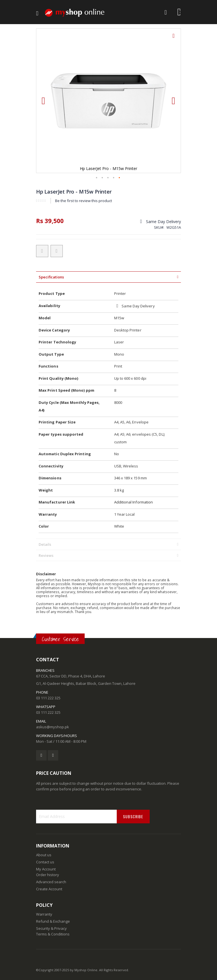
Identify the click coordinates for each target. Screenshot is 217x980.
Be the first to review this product (84, 201)
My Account (46, 869)
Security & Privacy (51, 928)
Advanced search (51, 882)
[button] (174, 40)
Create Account (49, 889)
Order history (48, 875)
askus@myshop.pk (53, 727)
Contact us (45, 862)
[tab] (108, 277)
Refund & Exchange (53, 921)
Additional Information (134, 502)
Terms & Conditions (53, 934)
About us (44, 855)
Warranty (44, 914)
